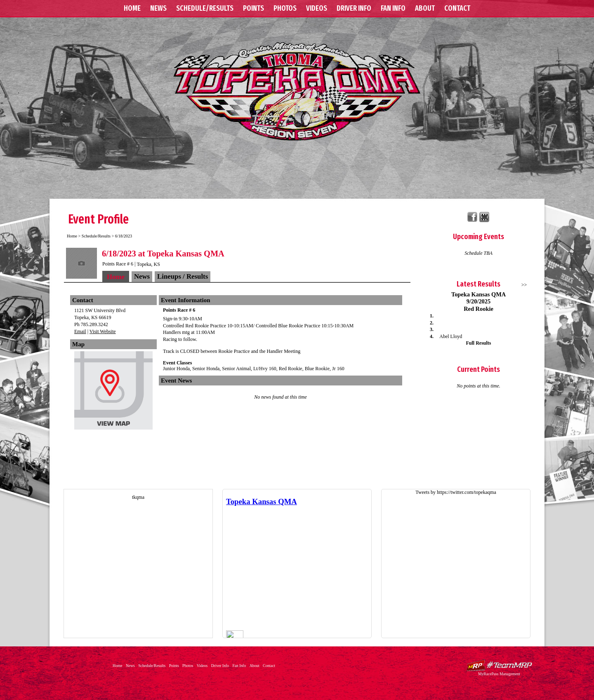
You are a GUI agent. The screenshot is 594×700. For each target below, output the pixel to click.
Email (80, 331)
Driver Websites (499, 665)
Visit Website (103, 331)
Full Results (478, 343)
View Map (113, 392)
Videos (317, 8)
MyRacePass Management (499, 674)
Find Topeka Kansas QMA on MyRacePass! (484, 217)
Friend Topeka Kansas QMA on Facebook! (473, 217)
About (425, 8)
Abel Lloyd (451, 336)
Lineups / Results (183, 276)
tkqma (138, 497)
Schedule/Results (205, 8)
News (158, 8)
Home (132, 8)
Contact (457, 8)
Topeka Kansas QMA (297, 91)
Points (253, 8)
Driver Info (354, 8)
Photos (285, 8)
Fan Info (393, 8)
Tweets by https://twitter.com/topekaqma (456, 492)
